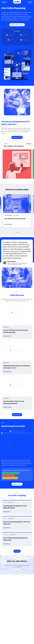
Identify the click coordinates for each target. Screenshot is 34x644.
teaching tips (6, 535)
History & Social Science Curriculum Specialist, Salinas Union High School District (17, 264)
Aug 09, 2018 (6, 398)
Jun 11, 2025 (11, 519)
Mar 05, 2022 (6, 327)
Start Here (29, 144)
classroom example (8, 215)
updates (5, 502)
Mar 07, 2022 (6, 363)
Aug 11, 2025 (11, 502)
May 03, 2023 (13, 535)
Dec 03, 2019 (16, 215)
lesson (6, 144)
